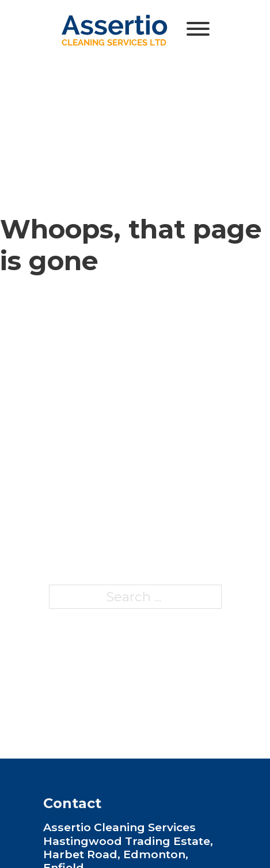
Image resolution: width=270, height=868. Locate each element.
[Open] (198, 29)
